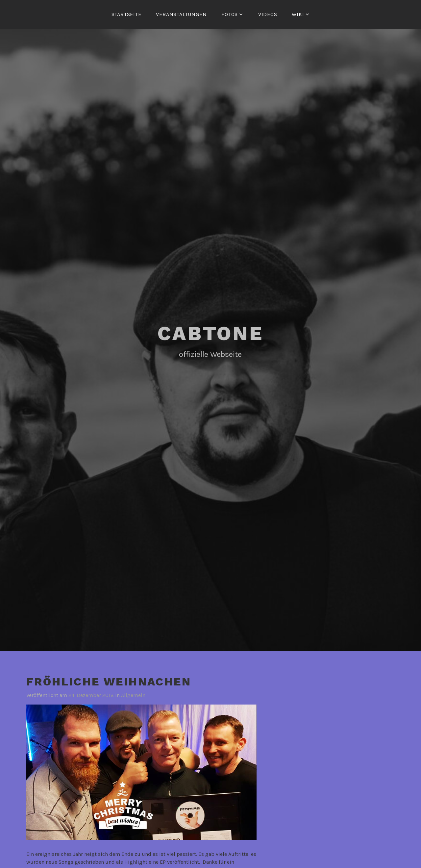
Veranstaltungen (181, 14)
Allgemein (133, 695)
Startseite (126, 14)
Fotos (230, 14)
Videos (268, 14)
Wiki (298, 14)
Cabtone (210, 333)
